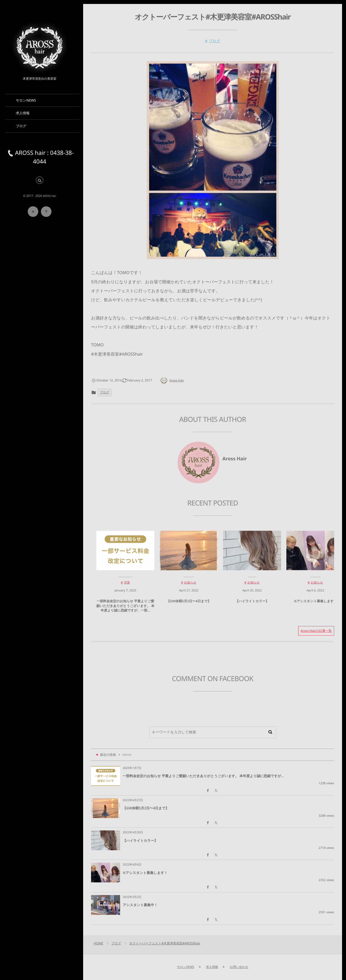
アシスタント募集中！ (140, 905)
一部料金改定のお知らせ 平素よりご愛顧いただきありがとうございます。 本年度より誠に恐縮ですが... (203, 776)
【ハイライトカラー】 (252, 604)
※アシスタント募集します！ (315, 604)
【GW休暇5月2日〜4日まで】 (189, 604)
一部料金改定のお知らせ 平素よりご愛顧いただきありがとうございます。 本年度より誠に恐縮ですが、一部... (125, 608)
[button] (40, 181)
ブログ (214, 41)
